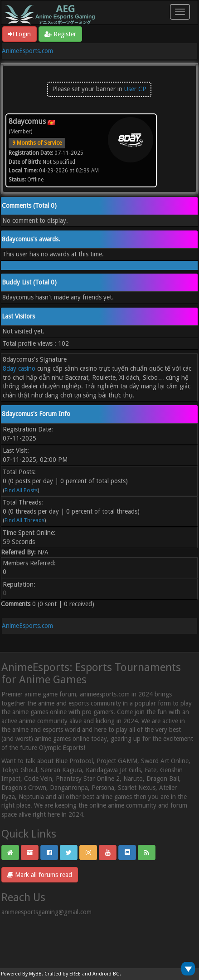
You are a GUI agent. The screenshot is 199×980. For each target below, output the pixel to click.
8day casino (19, 368)
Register (60, 34)
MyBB (35, 974)
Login (19, 34)
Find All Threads (24, 520)
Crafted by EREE (63, 974)
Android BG (106, 974)
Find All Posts (21, 490)
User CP (135, 89)
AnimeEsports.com (27, 51)
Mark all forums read (40, 875)
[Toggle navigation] (180, 12)
